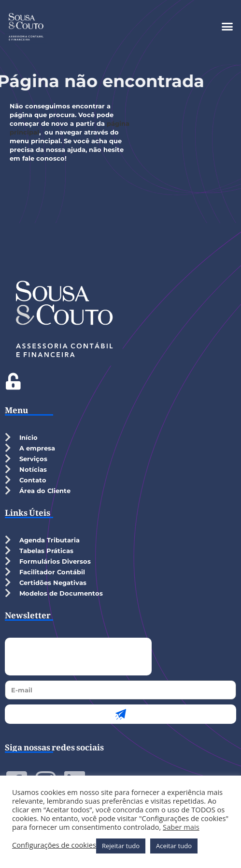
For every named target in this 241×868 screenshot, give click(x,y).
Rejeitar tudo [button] (121, 846)
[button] (227, 27)
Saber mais (181, 827)
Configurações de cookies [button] (54, 845)
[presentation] (78, 657)
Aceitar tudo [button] (174, 846)
